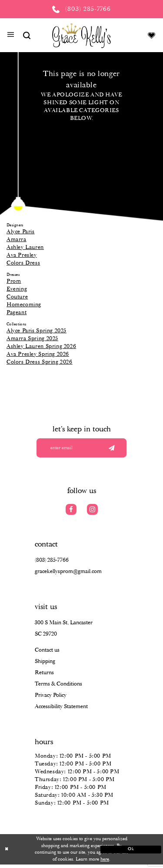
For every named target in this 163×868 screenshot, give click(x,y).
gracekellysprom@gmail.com (68, 575)
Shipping (45, 665)
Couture (17, 297)
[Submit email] (111, 450)
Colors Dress (23, 263)
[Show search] (27, 35)
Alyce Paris (21, 232)
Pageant (17, 313)
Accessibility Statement (61, 710)
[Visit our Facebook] (71, 513)
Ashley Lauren (25, 247)
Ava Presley (22, 255)
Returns (44, 676)
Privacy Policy (51, 699)
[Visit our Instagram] (92, 513)
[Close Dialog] (38, 853)
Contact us (47, 654)
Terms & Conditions (58, 687)
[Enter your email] (81, 450)
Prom (14, 281)
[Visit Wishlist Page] (152, 35)
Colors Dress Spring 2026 (40, 362)
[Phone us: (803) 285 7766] (81, 9)
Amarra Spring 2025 (32, 339)
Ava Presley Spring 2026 (38, 354)
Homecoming (24, 305)
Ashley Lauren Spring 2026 (41, 346)
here (105, 863)
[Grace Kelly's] (81, 35)
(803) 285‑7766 (52, 564)
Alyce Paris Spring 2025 (37, 331)
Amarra (17, 240)
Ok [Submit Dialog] (125, 852)
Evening (17, 289)
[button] (11, 36)
